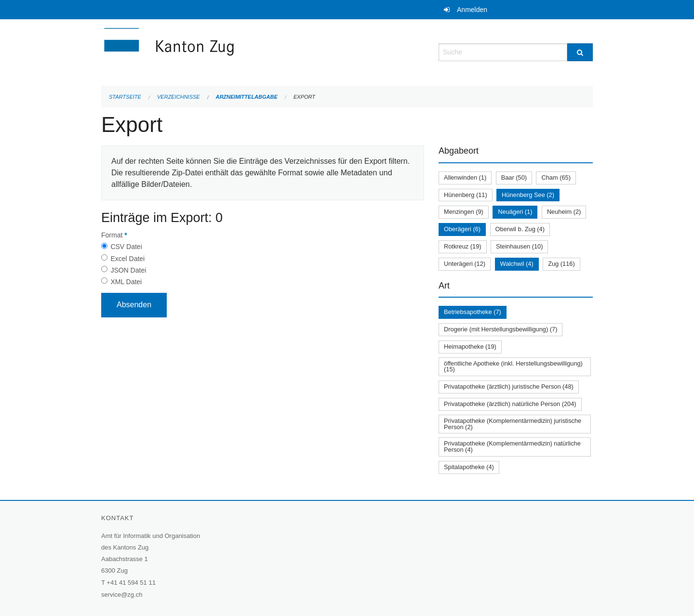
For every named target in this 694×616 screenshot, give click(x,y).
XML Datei (126, 282)
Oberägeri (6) (462, 229)
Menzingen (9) (464, 212)
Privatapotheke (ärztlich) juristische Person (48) (509, 387)
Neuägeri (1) (515, 212)
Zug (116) (561, 264)
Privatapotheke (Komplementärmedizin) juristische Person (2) (513, 424)
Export (304, 97)
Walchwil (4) (517, 264)
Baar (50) (514, 177)
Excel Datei (127, 259)
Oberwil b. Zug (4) (520, 229)
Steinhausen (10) (519, 246)
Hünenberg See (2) (528, 195)
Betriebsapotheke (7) (473, 312)
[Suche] (580, 52)
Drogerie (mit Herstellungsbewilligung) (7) (500, 329)
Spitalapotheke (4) (469, 467)
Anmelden (472, 10)
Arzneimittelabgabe (246, 97)
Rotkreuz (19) (463, 246)
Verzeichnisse (179, 97)
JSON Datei (128, 270)
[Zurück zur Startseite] (227, 51)
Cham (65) (556, 177)
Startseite (125, 97)
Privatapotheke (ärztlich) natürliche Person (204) (510, 404)
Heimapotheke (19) (470, 347)
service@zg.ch (122, 595)
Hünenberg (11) (466, 195)
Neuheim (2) (564, 212)
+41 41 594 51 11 (131, 583)
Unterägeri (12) (465, 264)
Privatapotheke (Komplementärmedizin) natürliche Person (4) (512, 446)
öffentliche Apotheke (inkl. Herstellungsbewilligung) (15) (513, 367)
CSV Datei (126, 247)
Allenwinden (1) (465, 177)
